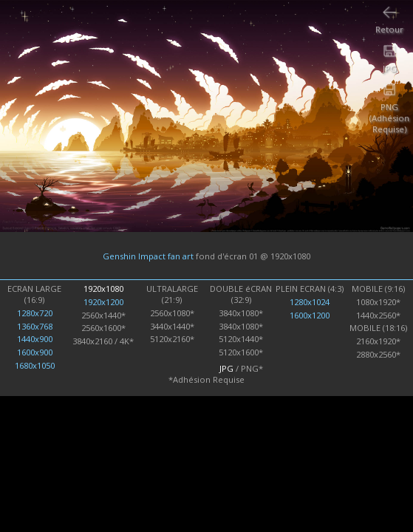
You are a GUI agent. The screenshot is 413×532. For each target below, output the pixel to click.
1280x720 (35, 313)
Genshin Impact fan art (148, 256)
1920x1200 (103, 302)
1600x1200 (310, 315)
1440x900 (35, 339)
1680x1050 (35, 365)
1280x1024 (310, 302)
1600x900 (35, 352)
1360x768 (35, 326)
